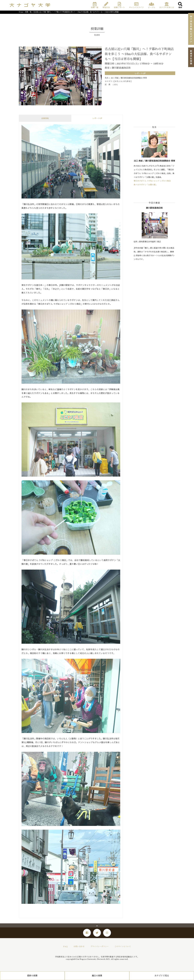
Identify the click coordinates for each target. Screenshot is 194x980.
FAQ (65, 946)
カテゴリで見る (162, 976)
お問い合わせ (79, 946)
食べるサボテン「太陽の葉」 (145, 185)
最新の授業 (32, 976)
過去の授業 (97, 976)
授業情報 (45, 118)
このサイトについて (123, 946)
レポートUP (97, 118)
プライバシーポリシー (99, 946)
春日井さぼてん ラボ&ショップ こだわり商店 (152, 181)
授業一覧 (28, 12)
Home (21, 12)
